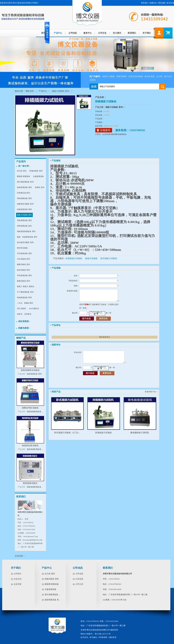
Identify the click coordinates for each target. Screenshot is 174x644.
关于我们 (147, 33)
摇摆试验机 (122, 76)
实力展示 (117, 33)
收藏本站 (153, 3)
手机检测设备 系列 (24, 275)
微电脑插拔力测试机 (140, 433)
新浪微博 (112, 134)
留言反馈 (170, 3)
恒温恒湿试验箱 (136, 76)
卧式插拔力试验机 (109, 258)
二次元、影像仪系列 (25, 303)
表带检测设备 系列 (24, 226)
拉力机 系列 (22, 171)
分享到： (99, 134)
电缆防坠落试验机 (30, 446)
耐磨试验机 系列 (23, 264)
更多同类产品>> (151, 392)
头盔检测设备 (38, 176)
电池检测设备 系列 (24, 298)
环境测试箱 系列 (23, 193)
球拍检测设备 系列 (24, 198)
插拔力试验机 (109, 76)
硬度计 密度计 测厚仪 (26, 286)
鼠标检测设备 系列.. (35, 374)
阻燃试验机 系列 (23, 281)
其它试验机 (21, 309)
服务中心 (88, 33)
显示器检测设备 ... (52, 595)
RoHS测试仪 (34, 309)
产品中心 (58, 33)
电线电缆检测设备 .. (35, 412)
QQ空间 (105, 134)
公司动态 (73, 33)
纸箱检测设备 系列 (24, 209)
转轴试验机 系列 (36, 171)
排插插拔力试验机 (74, 258)
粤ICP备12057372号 (103, 634)
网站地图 (162, 3)
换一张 (109, 313)
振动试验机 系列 (23, 270)
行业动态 (79, 579)
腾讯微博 (119, 134)
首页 (43, 33)
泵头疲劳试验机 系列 (25, 242)
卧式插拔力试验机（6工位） (67, 433)
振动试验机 (150, 76)
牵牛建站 (93, 637)
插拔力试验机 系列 (61, 91)
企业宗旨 (18, 584)
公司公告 (79, 584)
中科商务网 (103, 637)
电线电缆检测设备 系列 (26, 231)
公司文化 (102, 33)
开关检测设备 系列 (24, 253)
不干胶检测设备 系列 (25, 292)
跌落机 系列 (40, 187)
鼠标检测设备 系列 (24, 187)
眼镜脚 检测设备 (23, 176)
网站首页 (30, 91)
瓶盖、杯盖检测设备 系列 (27, 237)
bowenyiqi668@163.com (33, 540)
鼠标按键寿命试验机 (30, 370)
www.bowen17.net (31, 536)
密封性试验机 (22, 248)
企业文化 (18, 579)
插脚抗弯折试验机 (30, 408)
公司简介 (18, 574)
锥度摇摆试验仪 (30, 483)
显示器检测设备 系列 (25, 182)
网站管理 (113, 637)
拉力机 (160, 76)
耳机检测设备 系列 (24, 220)
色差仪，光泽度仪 (24, 314)
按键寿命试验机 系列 (25, 204)
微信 (125, 134)
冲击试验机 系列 (23, 259)
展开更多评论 (105, 337)
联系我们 (145, 3)
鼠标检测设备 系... (52, 600)
